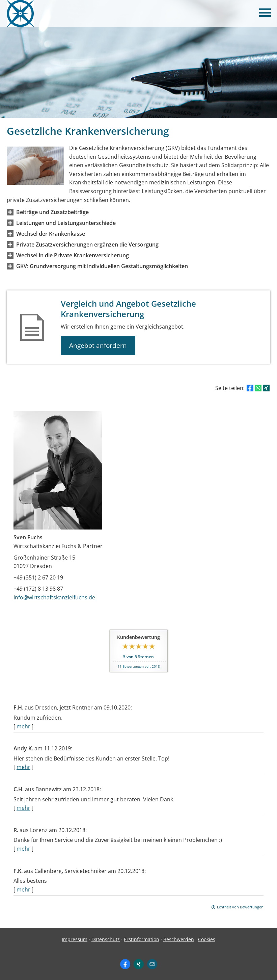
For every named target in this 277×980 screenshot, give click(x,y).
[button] (52, 212)
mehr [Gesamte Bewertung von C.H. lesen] (23, 808)
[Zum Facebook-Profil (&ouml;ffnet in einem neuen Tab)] (125, 964)
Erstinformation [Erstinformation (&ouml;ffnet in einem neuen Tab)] (142, 939)
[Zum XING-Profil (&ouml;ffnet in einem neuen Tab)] (139, 964)
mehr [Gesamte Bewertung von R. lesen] (23, 849)
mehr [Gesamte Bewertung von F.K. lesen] (23, 889)
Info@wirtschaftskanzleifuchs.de (54, 597)
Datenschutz (106, 939)
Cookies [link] (207, 939)
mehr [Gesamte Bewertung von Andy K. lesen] (23, 767)
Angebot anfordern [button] (98, 345)
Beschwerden (179, 939)
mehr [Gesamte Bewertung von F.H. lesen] (23, 726)
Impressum (75, 939)
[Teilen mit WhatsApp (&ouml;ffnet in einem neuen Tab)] (258, 388)
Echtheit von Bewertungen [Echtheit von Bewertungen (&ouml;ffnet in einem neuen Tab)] (240, 907)
